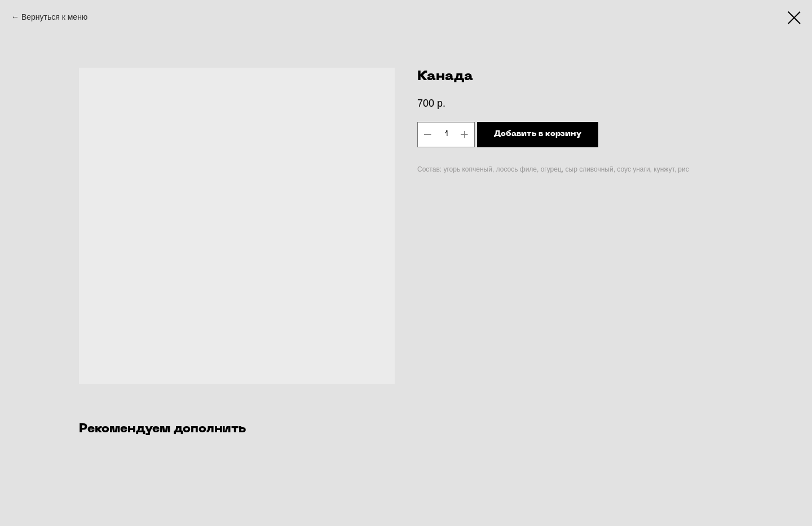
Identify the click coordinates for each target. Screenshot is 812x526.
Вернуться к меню (54, 17)
